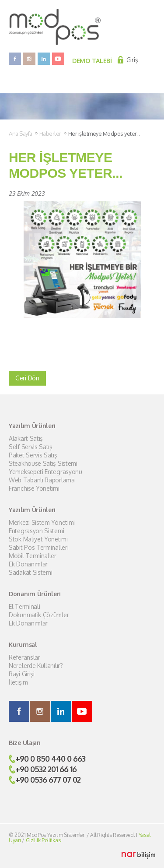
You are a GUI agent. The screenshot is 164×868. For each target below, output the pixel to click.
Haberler (50, 134)
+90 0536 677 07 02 (48, 780)
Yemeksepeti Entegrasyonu (45, 472)
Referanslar (24, 657)
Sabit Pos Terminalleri (38, 548)
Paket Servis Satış (33, 455)
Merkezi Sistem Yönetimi (42, 523)
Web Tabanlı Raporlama (42, 480)
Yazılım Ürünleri (32, 426)
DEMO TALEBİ (92, 61)
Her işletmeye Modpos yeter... (104, 134)
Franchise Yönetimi (34, 488)
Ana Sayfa (21, 134)
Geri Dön (27, 378)
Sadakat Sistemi (31, 573)
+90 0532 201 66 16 (46, 769)
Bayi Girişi (22, 674)
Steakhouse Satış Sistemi (43, 464)
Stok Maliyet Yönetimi (38, 539)
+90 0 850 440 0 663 (50, 759)
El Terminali (24, 607)
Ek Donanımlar (28, 564)
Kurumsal (23, 645)
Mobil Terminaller (33, 556)
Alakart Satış (26, 439)
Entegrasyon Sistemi (36, 531)
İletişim (18, 682)
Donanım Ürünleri (35, 594)
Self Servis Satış (31, 447)
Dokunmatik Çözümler (39, 615)
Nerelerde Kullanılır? (36, 666)
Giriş (132, 60)
